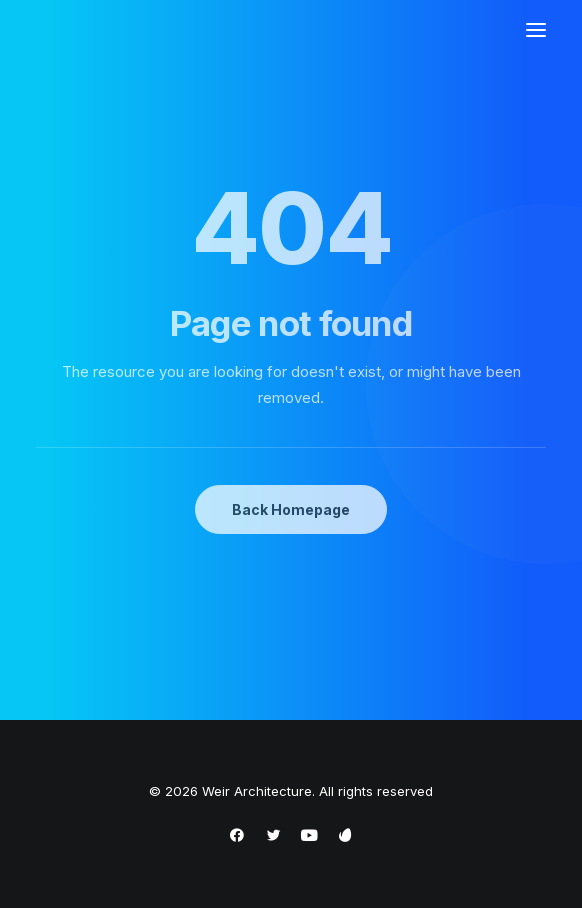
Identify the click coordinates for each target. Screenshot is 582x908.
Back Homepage (291, 509)
